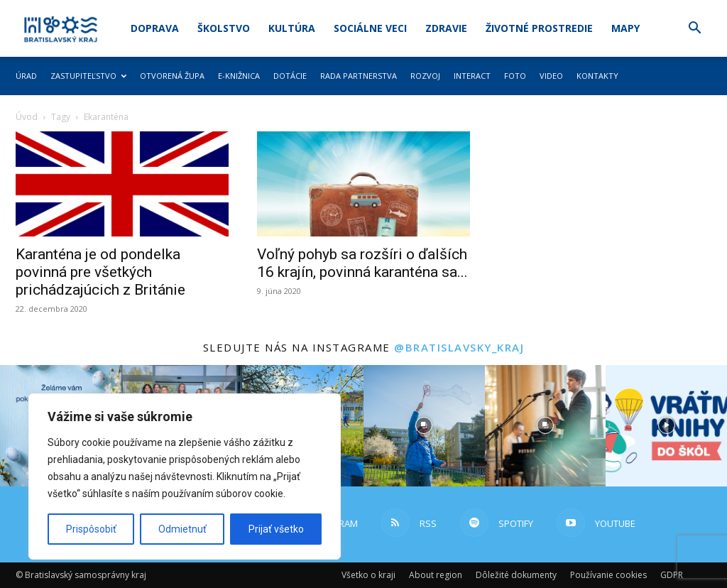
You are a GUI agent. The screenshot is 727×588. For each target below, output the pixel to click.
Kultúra (292, 28)
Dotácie (290, 76)
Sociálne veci (370, 28)
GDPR (672, 575)
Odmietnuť (182, 529)
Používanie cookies (608, 575)
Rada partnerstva (359, 76)
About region (436, 575)
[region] (185, 477)
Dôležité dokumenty (516, 575)
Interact (472, 76)
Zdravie (446, 28)
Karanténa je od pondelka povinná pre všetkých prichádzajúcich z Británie (100, 272)
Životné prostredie (539, 28)
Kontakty (597, 76)
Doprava (155, 28)
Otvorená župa (172, 76)
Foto (515, 76)
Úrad (26, 76)
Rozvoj (425, 76)
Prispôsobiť (91, 529)
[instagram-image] (424, 426)
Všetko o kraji (368, 575)
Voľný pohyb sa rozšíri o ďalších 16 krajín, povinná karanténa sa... (362, 263)
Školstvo (224, 28)
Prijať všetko (276, 529)
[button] (694, 29)
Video (551, 76)
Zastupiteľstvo (88, 76)
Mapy (625, 28)
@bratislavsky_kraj (459, 347)
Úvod (27, 117)
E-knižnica (239, 76)
